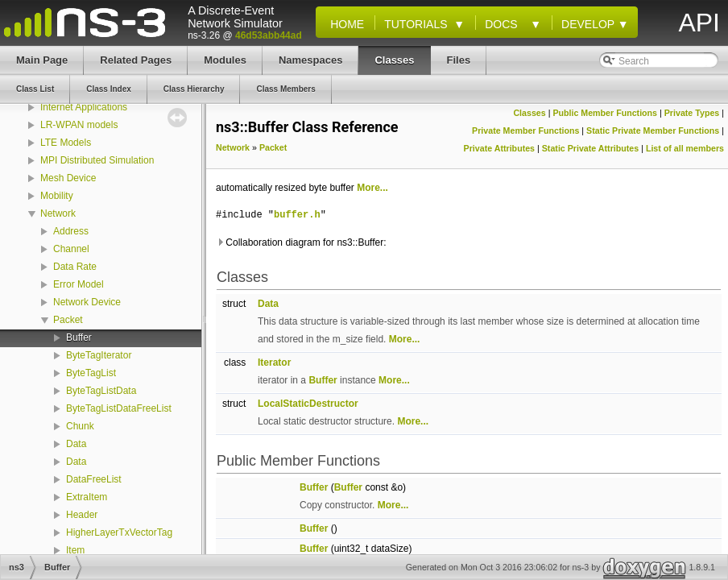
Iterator (274, 362)
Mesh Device (68, 178)
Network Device (87, 302)
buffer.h (297, 215)
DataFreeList (94, 479)
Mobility (57, 196)
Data (76, 444)
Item (75, 550)
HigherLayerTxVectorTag (119, 532)
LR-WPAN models (79, 125)
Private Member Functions (525, 130)
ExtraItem (87, 497)
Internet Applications (84, 107)
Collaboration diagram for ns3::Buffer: (301, 242)
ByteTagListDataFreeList (119, 408)
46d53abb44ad (269, 35)
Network (58, 213)
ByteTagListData (101, 391)
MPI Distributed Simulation (97, 160)
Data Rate (75, 267)
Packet (68, 320)
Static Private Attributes (590, 148)
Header (82, 515)
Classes (529, 113)
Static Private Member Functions (653, 130)
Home (344, 24)
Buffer (79, 338)
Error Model (79, 284)
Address (71, 231)
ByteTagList (91, 373)
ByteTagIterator (99, 355)
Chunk (80, 426)
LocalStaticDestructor (308, 404)
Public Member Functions (605, 113)
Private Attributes (499, 148)
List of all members (685, 148)
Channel (71, 249)
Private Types (692, 113)
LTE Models (66, 143)
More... (372, 188)
